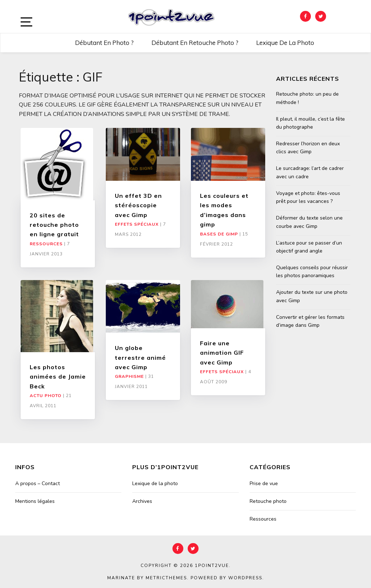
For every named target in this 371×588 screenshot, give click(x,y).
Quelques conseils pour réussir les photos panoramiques (312, 272)
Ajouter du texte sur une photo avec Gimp (312, 296)
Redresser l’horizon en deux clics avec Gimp (308, 148)
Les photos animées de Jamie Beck (58, 377)
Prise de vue (264, 483)
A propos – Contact (37, 483)
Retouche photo (268, 501)
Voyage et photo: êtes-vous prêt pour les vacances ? (308, 197)
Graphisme (129, 376)
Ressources (46, 244)
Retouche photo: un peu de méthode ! (307, 98)
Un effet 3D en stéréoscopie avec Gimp (138, 205)
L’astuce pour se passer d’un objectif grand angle (309, 247)
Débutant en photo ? (104, 43)
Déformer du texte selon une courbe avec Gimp (309, 222)
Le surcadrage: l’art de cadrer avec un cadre (310, 172)
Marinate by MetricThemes (147, 578)
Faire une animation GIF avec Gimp (222, 353)
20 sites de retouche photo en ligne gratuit (54, 225)
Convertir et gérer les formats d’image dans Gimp (310, 321)
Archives (142, 501)
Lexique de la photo (285, 43)
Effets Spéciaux (137, 224)
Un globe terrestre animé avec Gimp (140, 357)
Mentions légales (35, 501)
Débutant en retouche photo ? (195, 43)
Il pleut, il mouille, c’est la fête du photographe (310, 123)
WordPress (245, 578)
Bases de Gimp (219, 234)
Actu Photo (46, 396)
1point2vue (212, 566)
